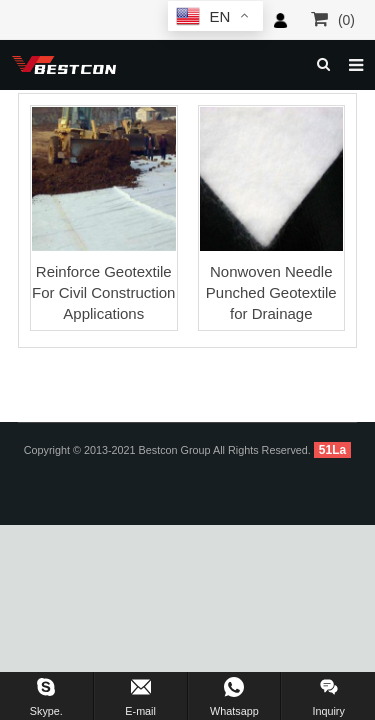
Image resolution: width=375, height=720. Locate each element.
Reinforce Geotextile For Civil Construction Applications (103, 292)
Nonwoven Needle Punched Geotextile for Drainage (271, 292)
